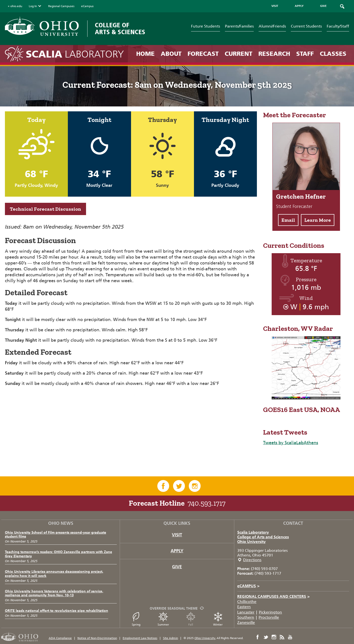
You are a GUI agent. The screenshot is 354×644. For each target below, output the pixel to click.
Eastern (244, 607)
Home (145, 54)
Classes (333, 54)
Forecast (203, 54)
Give (177, 567)
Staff (305, 54)
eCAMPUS (248, 586)
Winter (218, 619)
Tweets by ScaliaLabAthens (291, 443)
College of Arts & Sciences (120, 29)
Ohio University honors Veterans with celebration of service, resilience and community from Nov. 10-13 (54, 593)
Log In (35, 6)
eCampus (87, 6)
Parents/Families (239, 26)
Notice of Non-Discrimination (97, 638)
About (171, 54)
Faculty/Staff (338, 26)
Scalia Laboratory (253, 532)
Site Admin (170, 638)
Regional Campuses (61, 6)
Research (274, 54)
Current (238, 54)
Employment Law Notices (140, 638)
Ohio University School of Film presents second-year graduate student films (56, 535)
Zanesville (246, 622)
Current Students (306, 26)
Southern (246, 617)
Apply (177, 551)
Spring (136, 619)
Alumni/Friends (272, 26)
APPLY (299, 6)
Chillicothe (247, 602)
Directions (252, 560)
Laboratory (75, 54)
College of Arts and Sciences (263, 537)
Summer (163, 619)
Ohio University (251, 542)
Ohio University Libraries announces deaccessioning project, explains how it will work (54, 574)
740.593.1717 (206, 503)
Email (288, 220)
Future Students (206, 26)
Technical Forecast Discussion (45, 209)
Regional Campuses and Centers (273, 596)
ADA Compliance (60, 638)
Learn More (318, 220)
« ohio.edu (15, 6)
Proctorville (269, 617)
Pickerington (270, 612)
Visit (177, 535)
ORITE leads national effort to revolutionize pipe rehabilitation (57, 611)
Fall (191, 619)
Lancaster (246, 612)
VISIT (275, 6)
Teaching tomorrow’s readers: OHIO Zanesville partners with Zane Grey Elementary (59, 554)
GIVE (323, 6)
